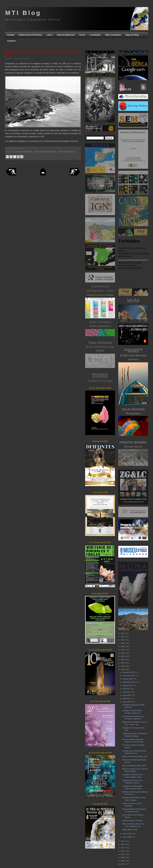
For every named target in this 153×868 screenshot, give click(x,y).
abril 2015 (127, 699)
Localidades (95, 35)
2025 (123, 637)
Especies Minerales (66, 35)
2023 (123, 643)
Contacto (11, 41)
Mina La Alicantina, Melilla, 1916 (134, 766)
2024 (123, 640)
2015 (123, 669)
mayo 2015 (127, 695)
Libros (50, 35)
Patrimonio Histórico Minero (45, 152)
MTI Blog (23, 13)
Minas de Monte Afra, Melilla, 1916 (135, 756)
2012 (123, 848)
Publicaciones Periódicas (30, 35)
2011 (123, 851)
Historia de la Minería (24, 152)
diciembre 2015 (129, 672)
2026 (123, 633)
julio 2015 (126, 689)
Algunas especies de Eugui (132, 821)
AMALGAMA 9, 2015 (130, 830)
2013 (123, 844)
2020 (123, 653)
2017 (123, 663)
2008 (123, 861)
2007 (123, 864)
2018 (123, 660)
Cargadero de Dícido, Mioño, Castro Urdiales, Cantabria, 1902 (43, 53)
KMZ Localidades (113, 35)
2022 (123, 646)
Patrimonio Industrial (67, 152)
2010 (123, 854)
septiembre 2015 (129, 682)
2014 (123, 841)
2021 (123, 650)
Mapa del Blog (132, 35)
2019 (123, 656)
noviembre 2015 (129, 676)
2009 (123, 858)
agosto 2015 (127, 685)
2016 (123, 666)
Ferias (82, 35)
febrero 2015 (128, 834)
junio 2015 (127, 692)
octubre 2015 (128, 679)
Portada (11, 35)
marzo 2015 (127, 702)
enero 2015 (127, 837)
